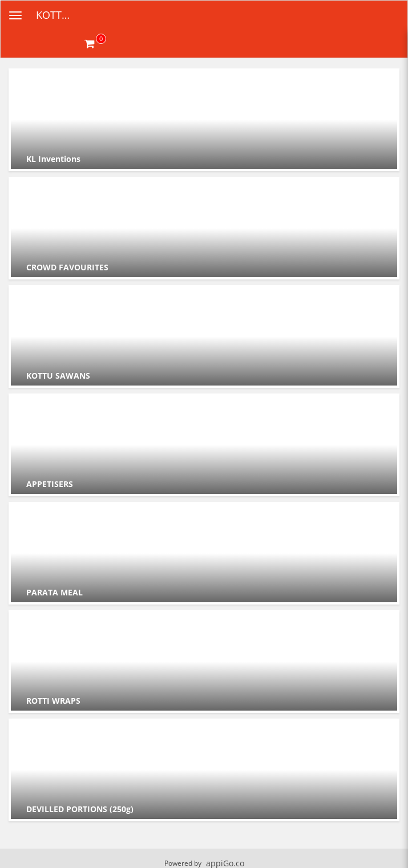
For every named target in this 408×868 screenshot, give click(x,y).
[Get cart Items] (95, 43)
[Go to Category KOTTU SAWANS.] (204, 336)
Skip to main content (0, 0)
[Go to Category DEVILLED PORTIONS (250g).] (204, 770)
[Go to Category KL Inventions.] (204, 120)
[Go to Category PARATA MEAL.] (204, 553)
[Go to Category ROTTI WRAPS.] (204, 662)
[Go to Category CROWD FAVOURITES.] (204, 228)
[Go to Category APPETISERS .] (204, 445)
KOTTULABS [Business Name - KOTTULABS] (60, 15)
